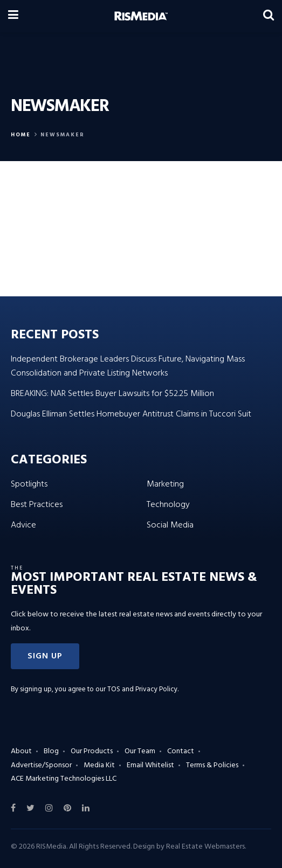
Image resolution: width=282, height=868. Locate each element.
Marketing (165, 484)
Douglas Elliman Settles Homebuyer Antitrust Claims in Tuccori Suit (131, 414)
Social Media (170, 525)
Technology (168, 505)
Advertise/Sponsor (41, 765)
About (21, 751)
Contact (181, 751)
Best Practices (37, 505)
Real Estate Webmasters (205, 847)
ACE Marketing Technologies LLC (64, 779)
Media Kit (99, 765)
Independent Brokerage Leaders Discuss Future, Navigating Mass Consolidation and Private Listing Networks (128, 366)
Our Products (92, 751)
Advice (23, 525)
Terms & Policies (212, 765)
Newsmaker (63, 135)
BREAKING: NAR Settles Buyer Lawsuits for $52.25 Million (112, 394)
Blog (51, 751)
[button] (45, 656)
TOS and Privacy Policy (142, 689)
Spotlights (29, 484)
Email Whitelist (150, 765)
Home (21, 135)
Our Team (140, 751)
